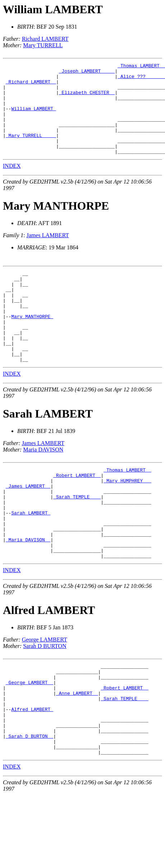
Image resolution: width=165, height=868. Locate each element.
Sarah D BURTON (45, 701)
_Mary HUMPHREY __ (128, 520)
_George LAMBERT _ (30, 741)
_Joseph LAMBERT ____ (87, 73)
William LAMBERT (53, 9)
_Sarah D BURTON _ (30, 806)
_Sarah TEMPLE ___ (77, 540)
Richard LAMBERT (45, 39)
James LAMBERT (48, 253)
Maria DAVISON (43, 486)
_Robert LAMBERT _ (77, 514)
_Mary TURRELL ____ (31, 150)
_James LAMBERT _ (28, 527)
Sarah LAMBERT (48, 450)
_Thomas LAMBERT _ (128, 507)
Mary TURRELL (43, 45)
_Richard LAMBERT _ (31, 86)
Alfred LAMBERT (49, 665)
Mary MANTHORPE (56, 224)
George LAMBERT (44, 694)
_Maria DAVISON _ (28, 591)
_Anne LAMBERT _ (77, 754)
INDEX (12, 184)
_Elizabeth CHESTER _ (87, 99)
